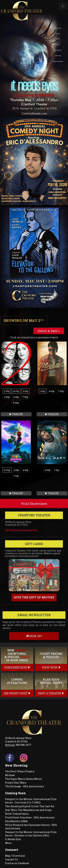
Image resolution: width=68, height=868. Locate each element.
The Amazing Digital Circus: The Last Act (30, 806)
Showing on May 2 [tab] (24, 320)
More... (9, 843)
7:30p (25, 397)
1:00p (43, 391)
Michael (10, 775)
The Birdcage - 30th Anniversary (25, 786)
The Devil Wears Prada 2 (20, 771)
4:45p (16, 397)
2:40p (7, 397)
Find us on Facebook (17, 863)
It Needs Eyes (13, 839)
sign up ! (34, 636)
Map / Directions (15, 856)
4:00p (52, 391)
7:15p (57, 470)
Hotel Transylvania (17, 814)
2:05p (26, 391)
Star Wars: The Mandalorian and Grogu (28, 810)
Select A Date (49, 331)
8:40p (16, 403)
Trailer (16, 414)
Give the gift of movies (34, 597)
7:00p (61, 391)
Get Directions (14, 530)
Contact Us (30, 530)
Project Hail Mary (16, 783)
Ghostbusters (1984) (16, 821)
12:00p (16, 391)
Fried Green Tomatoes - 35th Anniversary (30, 817)
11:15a (7, 391)
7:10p (16, 476)
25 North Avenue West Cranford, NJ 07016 (18, 740)
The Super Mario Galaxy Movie (23, 779)
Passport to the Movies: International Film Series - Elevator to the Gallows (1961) (31, 834)
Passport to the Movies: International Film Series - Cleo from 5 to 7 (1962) (31, 801)
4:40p (26, 470)
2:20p (16, 470)
